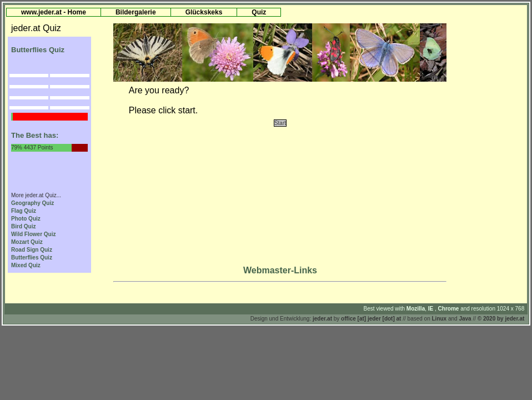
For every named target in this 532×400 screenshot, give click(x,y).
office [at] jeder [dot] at (371, 319)
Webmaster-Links (280, 270)
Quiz (259, 12)
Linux (440, 319)
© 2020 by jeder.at (501, 319)
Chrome (450, 309)
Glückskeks (204, 12)
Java (465, 319)
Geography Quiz (32, 203)
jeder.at (322, 319)
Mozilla (416, 309)
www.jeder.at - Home (54, 12)
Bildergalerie (136, 12)
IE (431, 309)
